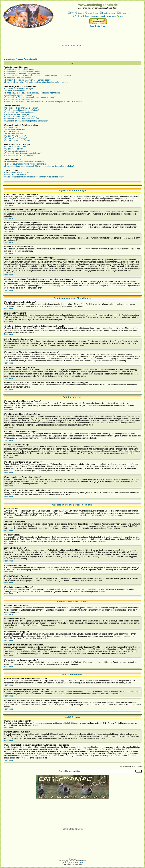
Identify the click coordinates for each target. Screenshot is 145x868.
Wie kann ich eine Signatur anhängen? (20, 112)
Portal (98, 26)
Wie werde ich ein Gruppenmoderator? (20, 155)
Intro (92, 26)
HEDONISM (80, 863)
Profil (76, 16)
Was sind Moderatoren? (14, 149)
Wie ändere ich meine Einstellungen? (19, 89)
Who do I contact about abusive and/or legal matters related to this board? (34, 177)
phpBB (68, 861)
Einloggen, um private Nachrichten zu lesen (98, 16)
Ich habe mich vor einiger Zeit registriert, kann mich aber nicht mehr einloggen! (36, 82)
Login (121, 16)
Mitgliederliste (92, 13)
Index (104, 26)
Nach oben (8, 205)
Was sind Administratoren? (15, 147)
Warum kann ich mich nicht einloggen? (20, 69)
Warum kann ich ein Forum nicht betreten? (21, 119)
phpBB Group (72, 723)
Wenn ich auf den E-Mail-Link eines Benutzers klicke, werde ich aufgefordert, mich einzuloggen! (43, 102)
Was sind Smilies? (11, 132)
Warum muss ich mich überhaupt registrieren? (23, 71)
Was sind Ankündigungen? (15, 136)
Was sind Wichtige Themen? (16, 138)
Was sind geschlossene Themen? (18, 140)
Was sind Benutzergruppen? (15, 151)
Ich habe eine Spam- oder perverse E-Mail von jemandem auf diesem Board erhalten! (39, 166)
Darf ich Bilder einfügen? (14, 134)
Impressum (72, 859)
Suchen (79, 13)
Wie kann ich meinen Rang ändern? (19, 99)
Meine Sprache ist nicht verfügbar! (18, 95)
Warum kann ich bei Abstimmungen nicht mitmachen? (26, 121)
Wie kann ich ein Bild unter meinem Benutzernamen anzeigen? (30, 97)
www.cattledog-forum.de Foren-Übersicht (20, 59)
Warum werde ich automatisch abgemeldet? (22, 74)
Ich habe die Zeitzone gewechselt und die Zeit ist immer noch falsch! (32, 93)
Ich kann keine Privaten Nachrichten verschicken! (24, 162)
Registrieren (123, 13)
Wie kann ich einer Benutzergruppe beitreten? (23, 153)
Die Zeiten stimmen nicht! (14, 91)
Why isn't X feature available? (16, 175)
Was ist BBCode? (11, 127)
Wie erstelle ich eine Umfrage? (16, 114)
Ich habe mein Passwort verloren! (18, 78)
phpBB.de (80, 864)
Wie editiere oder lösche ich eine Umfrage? (21, 117)
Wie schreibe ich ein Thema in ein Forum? (21, 108)
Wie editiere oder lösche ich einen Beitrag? (21, 110)
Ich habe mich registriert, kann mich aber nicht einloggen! (27, 80)
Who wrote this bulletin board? (16, 173)
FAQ (71, 13)
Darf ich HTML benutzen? (14, 129)
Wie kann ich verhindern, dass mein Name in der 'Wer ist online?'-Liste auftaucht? (37, 76)
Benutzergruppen (108, 13)
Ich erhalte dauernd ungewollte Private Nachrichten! (25, 164)
